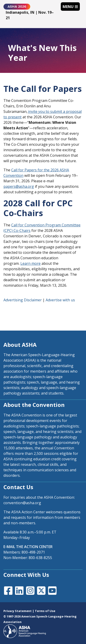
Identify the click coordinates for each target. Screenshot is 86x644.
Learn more (31, 263)
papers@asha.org (19, 186)
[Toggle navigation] (70, 6)
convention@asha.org (22, 503)
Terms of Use (45, 611)
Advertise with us (60, 300)
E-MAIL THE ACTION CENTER (28, 547)
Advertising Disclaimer (23, 300)
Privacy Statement (18, 611)
